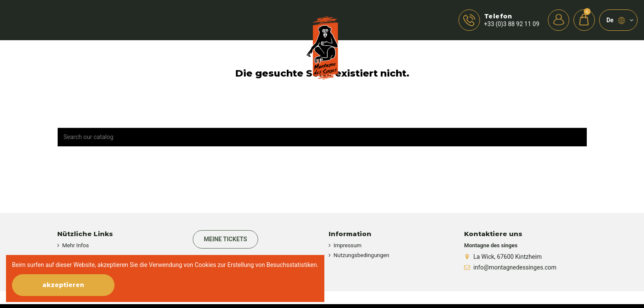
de (620, 21)
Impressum (348, 245)
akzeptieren (63, 285)
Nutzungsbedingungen (362, 255)
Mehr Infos (76, 245)
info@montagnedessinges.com (515, 267)
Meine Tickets (225, 239)
